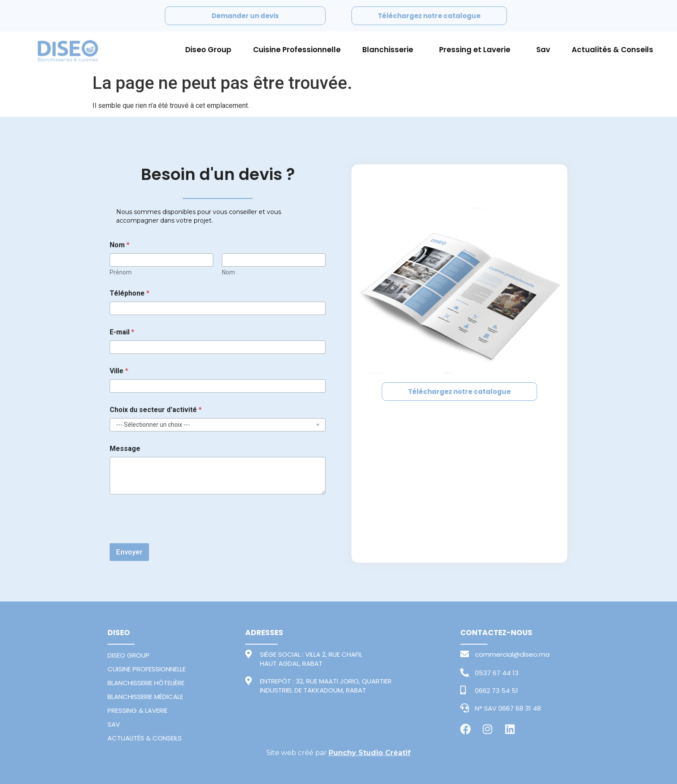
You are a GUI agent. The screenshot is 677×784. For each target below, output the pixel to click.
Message (125, 449)
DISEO (119, 633)
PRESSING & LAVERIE (138, 710)
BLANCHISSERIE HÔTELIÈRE (146, 683)
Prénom (121, 272)
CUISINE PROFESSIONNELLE (147, 669)
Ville (119, 371)
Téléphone (130, 293)
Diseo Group (208, 50)
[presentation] (175, 538)
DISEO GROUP (128, 655)
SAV (114, 724)
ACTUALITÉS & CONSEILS (145, 738)
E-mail (122, 332)
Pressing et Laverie (477, 50)
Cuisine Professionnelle (297, 50)
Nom (228, 272)
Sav (543, 50)
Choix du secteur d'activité (156, 410)
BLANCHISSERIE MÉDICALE (145, 697)
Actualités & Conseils (612, 50)
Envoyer (129, 552)
